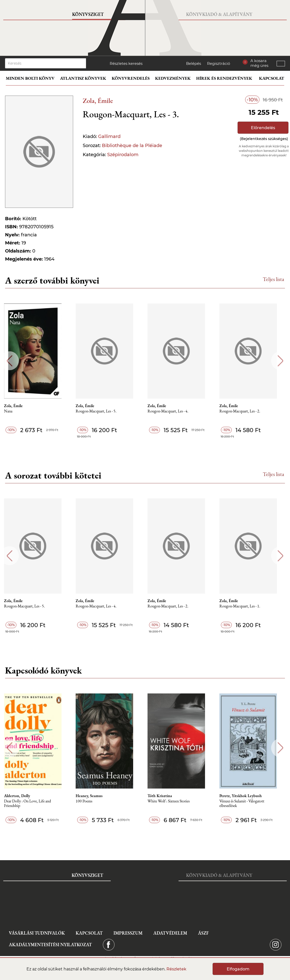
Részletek (176, 969)
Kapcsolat (272, 78)
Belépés (194, 63)
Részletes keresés (126, 63)
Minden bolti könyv (30, 78)
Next (281, 361)
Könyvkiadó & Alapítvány (219, 14)
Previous (9, 361)
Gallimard (109, 136)
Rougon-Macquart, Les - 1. (246, 606)
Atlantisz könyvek (83, 78)
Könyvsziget (88, 14)
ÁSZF (203, 933)
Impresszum (128, 933)
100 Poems (89, 801)
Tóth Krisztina (165, 796)
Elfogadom (238, 969)
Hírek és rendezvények (224, 78)
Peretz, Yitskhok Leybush (247, 796)
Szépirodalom (123, 155)
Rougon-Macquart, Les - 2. (246, 411)
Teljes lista (273, 279)
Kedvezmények (173, 78)
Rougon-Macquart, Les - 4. (173, 411)
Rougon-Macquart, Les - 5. (101, 411)
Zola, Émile (98, 101)
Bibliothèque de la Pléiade (132, 146)
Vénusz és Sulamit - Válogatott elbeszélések (248, 804)
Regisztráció (219, 63)
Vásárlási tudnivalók (37, 933)
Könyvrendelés (131, 78)
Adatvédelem (170, 933)
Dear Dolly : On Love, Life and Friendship (31, 804)
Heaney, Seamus (94, 796)
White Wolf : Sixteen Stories (174, 801)
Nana (12, 411)
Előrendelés (263, 128)
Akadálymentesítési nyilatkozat (50, 945)
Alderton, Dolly (21, 796)
